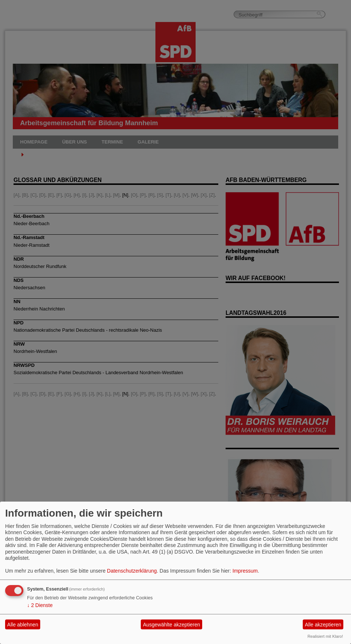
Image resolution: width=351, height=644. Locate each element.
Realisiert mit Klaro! (325, 636)
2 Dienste (40, 605)
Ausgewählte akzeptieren (171, 625)
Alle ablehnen (23, 625)
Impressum (245, 571)
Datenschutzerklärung (132, 571)
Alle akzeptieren (323, 625)
